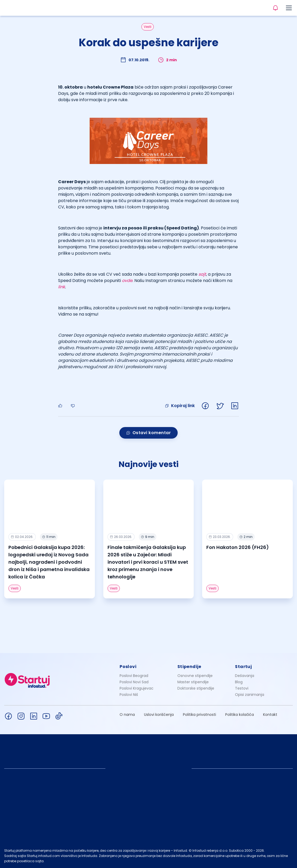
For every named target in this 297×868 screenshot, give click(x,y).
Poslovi (128, 667)
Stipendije (189, 667)
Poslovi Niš (129, 695)
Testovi (242, 688)
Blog (239, 682)
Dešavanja (245, 676)
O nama (127, 715)
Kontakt (270, 715)
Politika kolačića (240, 715)
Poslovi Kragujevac (137, 688)
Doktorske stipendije (196, 688)
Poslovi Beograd (134, 676)
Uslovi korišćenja (159, 715)
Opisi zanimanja (250, 695)
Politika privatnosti (199, 715)
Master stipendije (193, 682)
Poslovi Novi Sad (134, 682)
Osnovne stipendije (195, 676)
